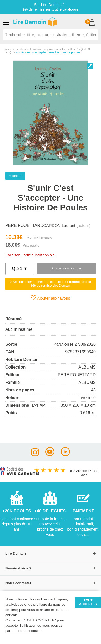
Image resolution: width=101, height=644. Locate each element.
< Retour (15, 176)
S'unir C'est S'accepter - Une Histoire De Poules (48, 52)
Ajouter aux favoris (50, 298)
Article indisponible (66, 268)
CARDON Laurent (59, 225)
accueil (10, 49)
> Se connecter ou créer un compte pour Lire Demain (51, 284)
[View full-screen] (90, 66)
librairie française (31, 49)
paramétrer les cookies (23, 631)
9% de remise (34, 9)
